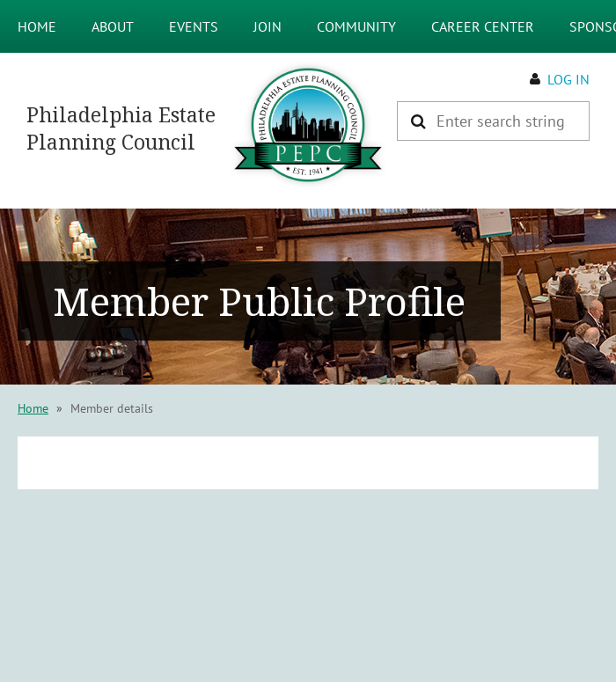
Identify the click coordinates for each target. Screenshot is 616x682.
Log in (568, 79)
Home (33, 408)
